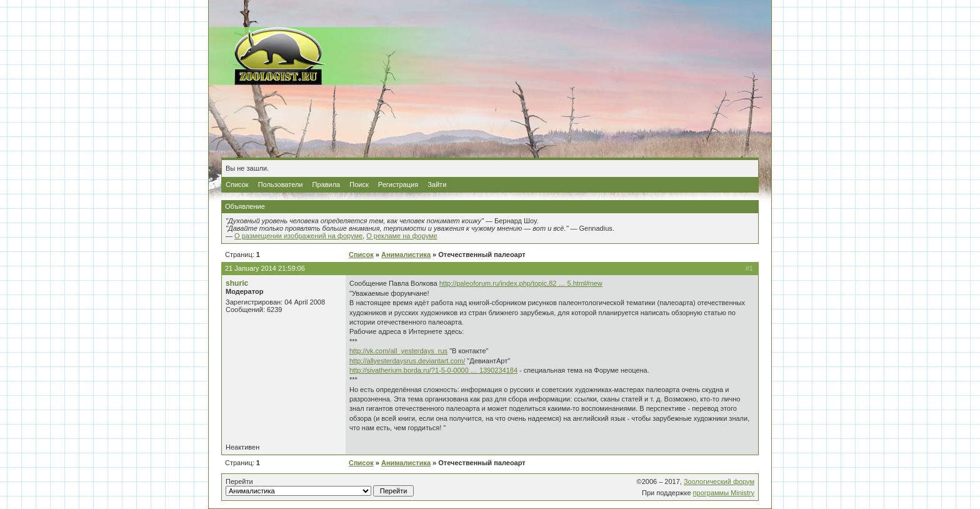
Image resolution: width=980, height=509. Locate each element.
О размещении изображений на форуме (298, 236)
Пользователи (281, 184)
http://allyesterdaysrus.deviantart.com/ (407, 361)
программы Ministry (724, 493)
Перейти (320, 487)
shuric (237, 283)
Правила (327, 184)
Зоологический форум (719, 481)
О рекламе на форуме (402, 236)
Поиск (359, 184)
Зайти (437, 184)
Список (237, 184)
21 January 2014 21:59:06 (265, 268)
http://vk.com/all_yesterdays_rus (398, 351)
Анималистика (406, 254)
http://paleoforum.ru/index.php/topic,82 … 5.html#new (521, 283)
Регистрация (398, 184)
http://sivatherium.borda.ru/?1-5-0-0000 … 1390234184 (433, 370)
